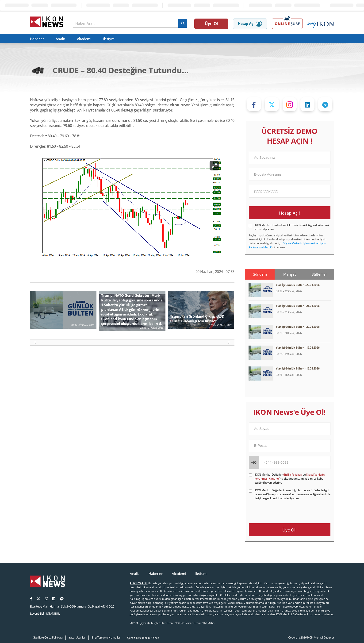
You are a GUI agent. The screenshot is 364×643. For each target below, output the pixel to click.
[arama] (183, 23)
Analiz (60, 39)
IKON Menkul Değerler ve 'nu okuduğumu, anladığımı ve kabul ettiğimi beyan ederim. (290, 479)
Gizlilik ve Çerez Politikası (48, 637)
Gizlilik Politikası (293, 475)
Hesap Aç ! (289, 213)
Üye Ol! (289, 530)
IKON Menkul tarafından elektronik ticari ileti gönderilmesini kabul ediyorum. (292, 227)
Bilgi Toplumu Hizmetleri (106, 637)
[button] (36, 343)
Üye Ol (211, 23)
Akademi (84, 39)
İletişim (109, 39)
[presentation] (284, 509)
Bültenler (319, 274)
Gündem (260, 274)
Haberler (37, 39)
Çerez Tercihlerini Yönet (143, 638)
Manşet (290, 274)
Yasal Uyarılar (77, 637)
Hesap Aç (250, 24)
